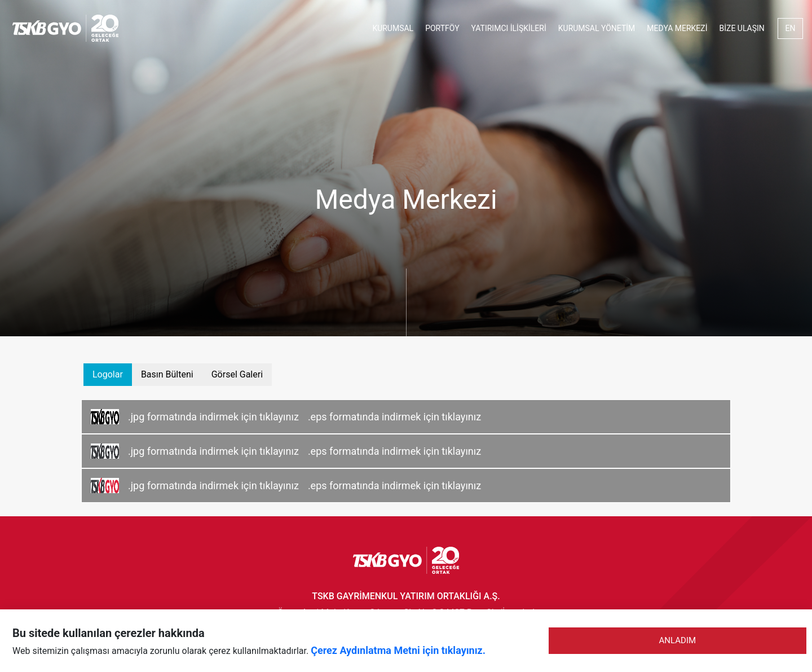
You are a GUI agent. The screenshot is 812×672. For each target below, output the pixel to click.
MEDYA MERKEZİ (677, 28)
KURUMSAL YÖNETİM (597, 28)
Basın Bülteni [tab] (167, 374)
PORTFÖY (442, 28)
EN (790, 28)
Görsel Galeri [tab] (237, 374)
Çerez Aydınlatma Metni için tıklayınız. (398, 650)
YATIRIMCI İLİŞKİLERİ (509, 28)
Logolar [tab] (108, 374)
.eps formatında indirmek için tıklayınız (394, 417)
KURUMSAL (393, 28)
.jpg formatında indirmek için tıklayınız (213, 417)
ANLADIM (678, 640)
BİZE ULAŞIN (742, 28)
